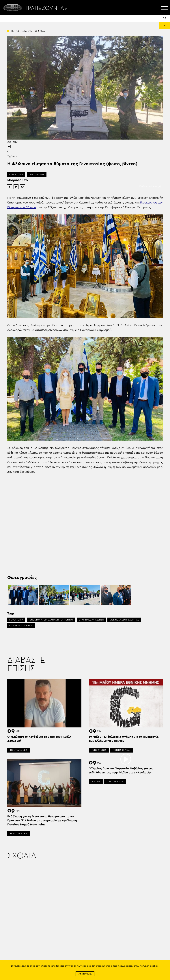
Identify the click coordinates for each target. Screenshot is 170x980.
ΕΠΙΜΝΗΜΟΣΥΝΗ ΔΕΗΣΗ (91, 620)
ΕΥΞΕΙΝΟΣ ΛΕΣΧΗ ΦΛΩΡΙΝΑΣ (124, 620)
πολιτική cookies (149, 966)
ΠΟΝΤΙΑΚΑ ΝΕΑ (37, 175)
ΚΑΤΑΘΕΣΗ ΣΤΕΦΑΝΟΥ (21, 625)
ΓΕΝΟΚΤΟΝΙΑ (16, 175)
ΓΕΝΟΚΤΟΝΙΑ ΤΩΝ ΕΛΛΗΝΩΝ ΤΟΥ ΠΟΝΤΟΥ (51, 620)
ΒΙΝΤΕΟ (96, 782)
